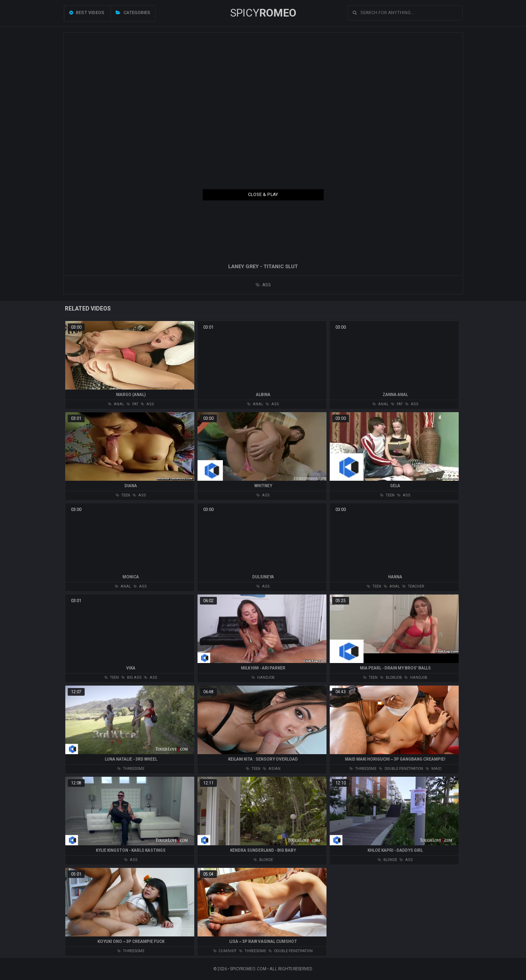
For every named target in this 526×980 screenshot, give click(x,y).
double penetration (401, 769)
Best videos (87, 13)
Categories (133, 13)
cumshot (225, 951)
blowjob (391, 678)
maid (433, 769)
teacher (413, 586)
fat (132, 404)
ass (263, 285)
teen (123, 495)
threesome (131, 769)
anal (116, 404)
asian (272, 769)
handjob (263, 678)
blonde (263, 860)
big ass (131, 678)
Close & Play (263, 195)
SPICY (263, 13)
